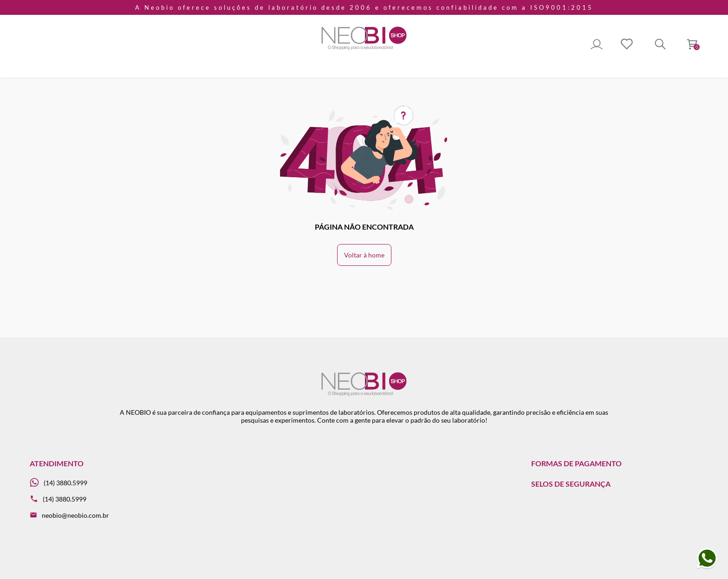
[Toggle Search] (660, 45)
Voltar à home (364, 255)
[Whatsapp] (113, 483)
